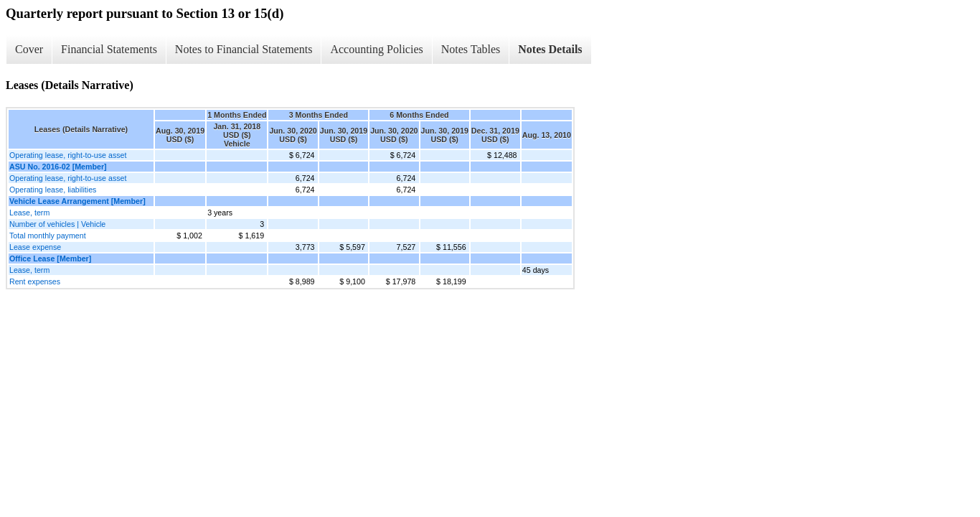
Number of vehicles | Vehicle (57, 224)
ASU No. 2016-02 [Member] (58, 167)
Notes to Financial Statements (244, 49)
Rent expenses (35, 281)
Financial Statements (109, 49)
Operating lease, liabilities (53, 190)
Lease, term (29, 213)
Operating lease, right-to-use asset (68, 155)
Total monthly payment (48, 236)
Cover (29, 49)
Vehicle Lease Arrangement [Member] (77, 201)
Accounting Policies (376, 49)
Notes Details (550, 49)
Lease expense (35, 247)
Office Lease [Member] (50, 258)
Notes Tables (471, 49)
